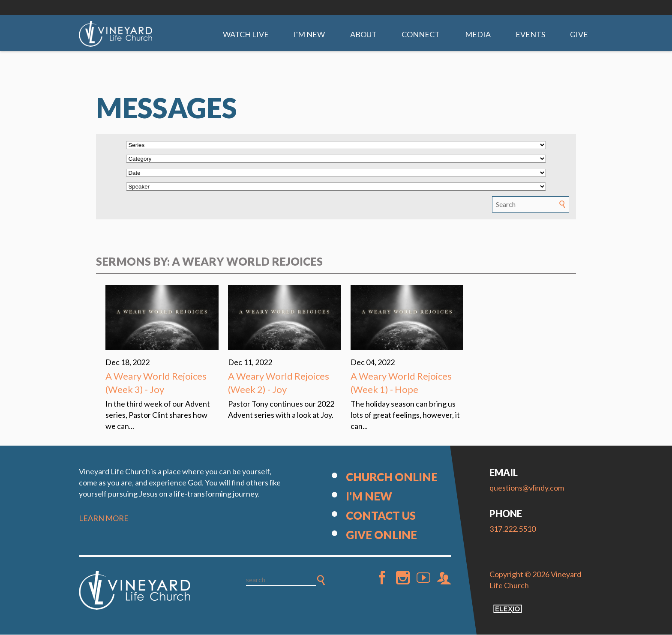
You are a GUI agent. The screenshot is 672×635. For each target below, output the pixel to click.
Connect (421, 34)
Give (579, 34)
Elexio (508, 609)
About (363, 34)
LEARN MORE (104, 518)
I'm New (309, 34)
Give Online (381, 535)
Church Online (392, 477)
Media (478, 34)
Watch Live (246, 34)
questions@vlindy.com (527, 488)
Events (530, 34)
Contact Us (381, 516)
